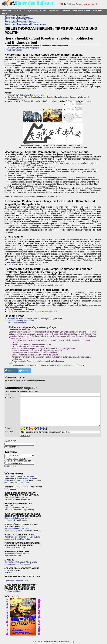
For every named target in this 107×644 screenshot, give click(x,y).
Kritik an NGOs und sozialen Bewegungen (23, 48)
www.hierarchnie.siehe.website (74, 147)
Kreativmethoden (23, 17)
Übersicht (8, 572)
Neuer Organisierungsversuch (24, 365)
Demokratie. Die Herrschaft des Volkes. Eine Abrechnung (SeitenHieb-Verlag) (22, 538)
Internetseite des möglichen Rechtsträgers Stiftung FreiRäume (32, 311)
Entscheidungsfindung (25, 21)
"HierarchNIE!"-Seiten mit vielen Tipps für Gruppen (28, 95)
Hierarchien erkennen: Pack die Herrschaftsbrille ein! (17, 555)
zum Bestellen (48, 97)
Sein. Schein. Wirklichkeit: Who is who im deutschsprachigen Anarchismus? (21, 563)
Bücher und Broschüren (17, 323)
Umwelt (43, 10)
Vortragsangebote (19, 23)
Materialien (97, 10)
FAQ (72, 642)
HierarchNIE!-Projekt (26, 20)
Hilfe (19, 447)
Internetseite (12, 264)
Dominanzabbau (23, 16)
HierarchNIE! (13, 319)
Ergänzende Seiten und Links (17, 497)
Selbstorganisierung (14, 50)
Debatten (66, 10)
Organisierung (32, 10)
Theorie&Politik (54, 10)
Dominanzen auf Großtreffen (26, 285)
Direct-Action (6, 10)
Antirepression (19, 10)
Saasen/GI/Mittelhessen (81, 10)
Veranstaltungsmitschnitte (15, 547)
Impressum (66, 642)
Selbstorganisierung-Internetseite (21, 321)
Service (4, 13)
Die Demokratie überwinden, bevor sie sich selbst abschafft (21, 480)
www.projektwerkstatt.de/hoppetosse (70, 365)
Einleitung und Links (12, 591)
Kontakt (59, 642)
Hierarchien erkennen (38, 24)
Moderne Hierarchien (25, 18)
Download (35, 97)
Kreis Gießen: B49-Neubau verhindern (20, 476)
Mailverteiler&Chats (21, 483)
